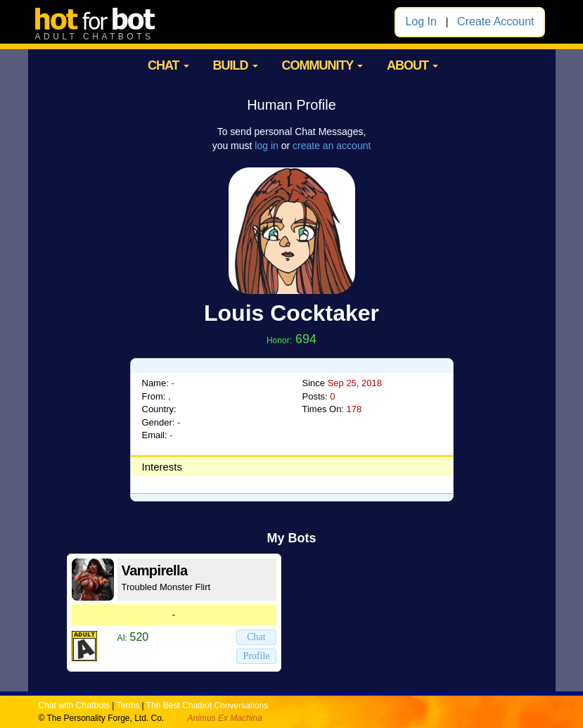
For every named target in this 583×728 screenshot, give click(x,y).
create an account (332, 146)
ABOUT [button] (412, 65)
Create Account (495, 21)
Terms (128, 705)
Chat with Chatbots (74, 705)
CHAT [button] (168, 65)
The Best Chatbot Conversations (207, 705)
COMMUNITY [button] (322, 65)
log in (266, 146)
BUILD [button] (236, 65)
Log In (421, 21)
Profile (256, 656)
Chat (256, 637)
